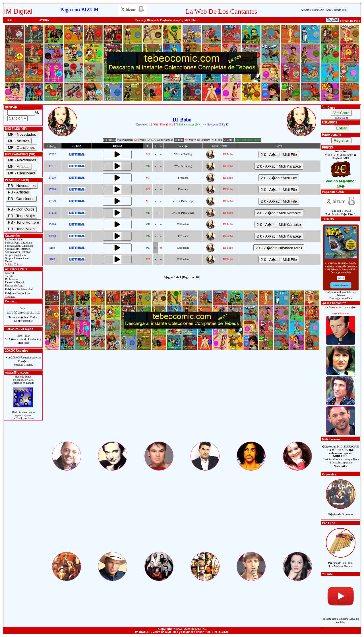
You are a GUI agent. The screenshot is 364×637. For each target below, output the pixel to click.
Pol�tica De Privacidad (18, 289)
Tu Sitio (9, 276)
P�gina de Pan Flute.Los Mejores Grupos (341, 561)
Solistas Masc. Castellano (19, 246)
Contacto (10, 297)
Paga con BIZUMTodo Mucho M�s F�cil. (341, 211)
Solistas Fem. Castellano (18, 243)
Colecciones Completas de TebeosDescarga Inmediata (341, 294)
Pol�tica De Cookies (17, 293)
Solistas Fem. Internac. (17, 249)
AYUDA (44, 20)
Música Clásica (13, 264)
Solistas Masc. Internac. (18, 252)
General (9, 273)
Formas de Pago (14, 285)
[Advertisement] (182, 401)
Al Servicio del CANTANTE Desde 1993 (324, 10)
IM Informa (11, 279)
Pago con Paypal (14, 282)
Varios (8, 261)
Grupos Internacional (16, 258)
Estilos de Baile (13, 239)
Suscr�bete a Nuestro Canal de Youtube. (341, 617)
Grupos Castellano (15, 255)
